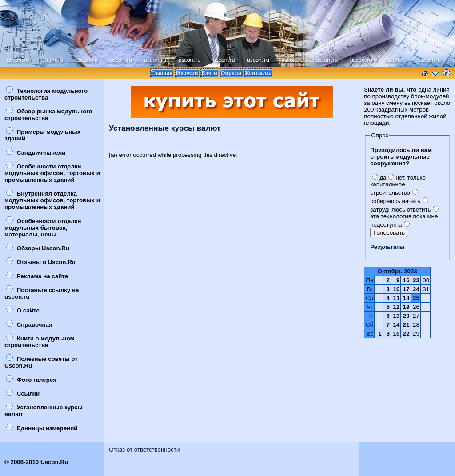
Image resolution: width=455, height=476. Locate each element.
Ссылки (23, 394)
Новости (187, 73)
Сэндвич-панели (36, 153)
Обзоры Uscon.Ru (38, 248)
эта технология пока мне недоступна (404, 217)
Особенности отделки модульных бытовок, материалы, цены (43, 228)
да (379, 178)
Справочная (29, 325)
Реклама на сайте (37, 276)
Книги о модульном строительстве (39, 342)
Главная (162, 73)
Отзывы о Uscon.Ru (41, 262)
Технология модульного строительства (46, 94)
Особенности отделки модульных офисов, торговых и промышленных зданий (52, 173)
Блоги (209, 73)
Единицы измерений (42, 428)
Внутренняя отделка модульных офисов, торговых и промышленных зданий (52, 200)
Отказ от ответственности (144, 450)
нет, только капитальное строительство (398, 185)
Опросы (231, 73)
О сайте (23, 310)
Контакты (258, 73)
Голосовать (389, 233)
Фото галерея (31, 380)
